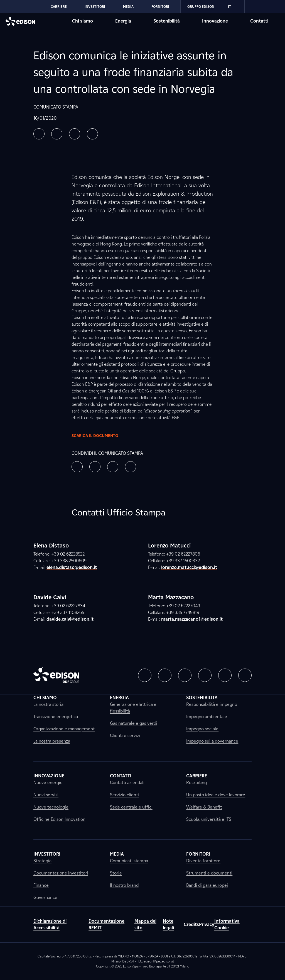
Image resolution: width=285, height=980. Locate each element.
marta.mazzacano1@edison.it (192, 619)
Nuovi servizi (46, 795)
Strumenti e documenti (209, 873)
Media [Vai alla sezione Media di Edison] (128, 7)
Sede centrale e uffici (131, 807)
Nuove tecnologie (51, 807)
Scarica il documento (99, 436)
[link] (255, 7)
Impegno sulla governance (212, 741)
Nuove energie (48, 783)
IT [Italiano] (233, 7)
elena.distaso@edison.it (72, 567)
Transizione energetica (56, 717)
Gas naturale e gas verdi (134, 723)
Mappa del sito (145, 924)
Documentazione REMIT (106, 924)
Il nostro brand (124, 885)
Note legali (168, 924)
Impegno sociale (202, 729)
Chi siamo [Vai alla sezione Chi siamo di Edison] (83, 21)
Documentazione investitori (61, 873)
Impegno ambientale (207, 717)
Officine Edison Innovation (59, 819)
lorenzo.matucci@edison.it (189, 567)
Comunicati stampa (129, 861)
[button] (39, 134)
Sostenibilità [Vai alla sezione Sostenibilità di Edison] (167, 21)
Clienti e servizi (125, 735)
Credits (191, 924)
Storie (116, 873)
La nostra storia (48, 704)
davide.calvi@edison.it (70, 619)
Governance (45, 897)
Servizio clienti (124, 795)
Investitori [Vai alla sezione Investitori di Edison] (95, 7)
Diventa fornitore (203, 861)
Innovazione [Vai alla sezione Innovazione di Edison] (215, 21)
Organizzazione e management (64, 729)
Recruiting (196, 783)
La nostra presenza (52, 741)
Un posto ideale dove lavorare (216, 795)
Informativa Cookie (227, 924)
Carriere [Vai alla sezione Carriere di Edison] (59, 7)
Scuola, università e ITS (209, 819)
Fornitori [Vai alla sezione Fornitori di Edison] (160, 7)
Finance (41, 885)
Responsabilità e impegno (212, 704)
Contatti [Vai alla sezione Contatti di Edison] (259, 21)
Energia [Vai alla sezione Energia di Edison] (123, 21)
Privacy (207, 924)
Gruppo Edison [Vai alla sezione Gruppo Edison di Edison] (201, 7)
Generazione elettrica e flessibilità (133, 708)
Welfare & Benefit (204, 807)
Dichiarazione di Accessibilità (50, 924)
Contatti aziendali (127, 783)
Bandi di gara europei (207, 885)
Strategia (42, 861)
